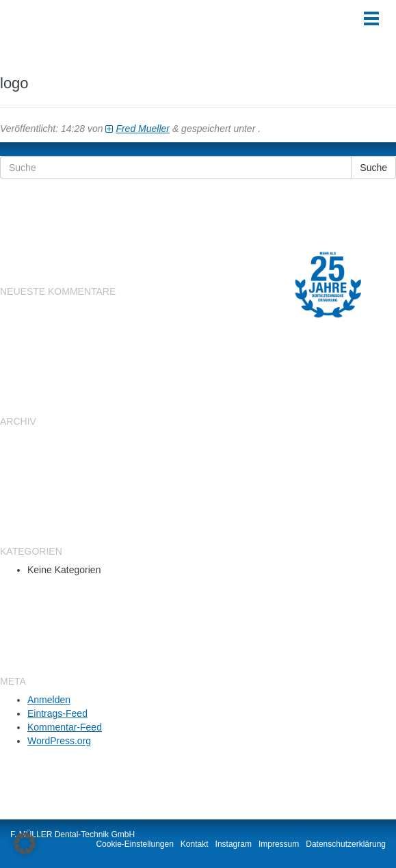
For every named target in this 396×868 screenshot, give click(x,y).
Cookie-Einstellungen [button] (134, 844)
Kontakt (195, 844)
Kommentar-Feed (65, 727)
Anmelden (49, 700)
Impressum (279, 844)
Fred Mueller (143, 129)
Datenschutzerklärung (346, 844)
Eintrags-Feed (57, 713)
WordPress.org (59, 741)
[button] (25, 843)
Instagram (234, 844)
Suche (373, 168)
